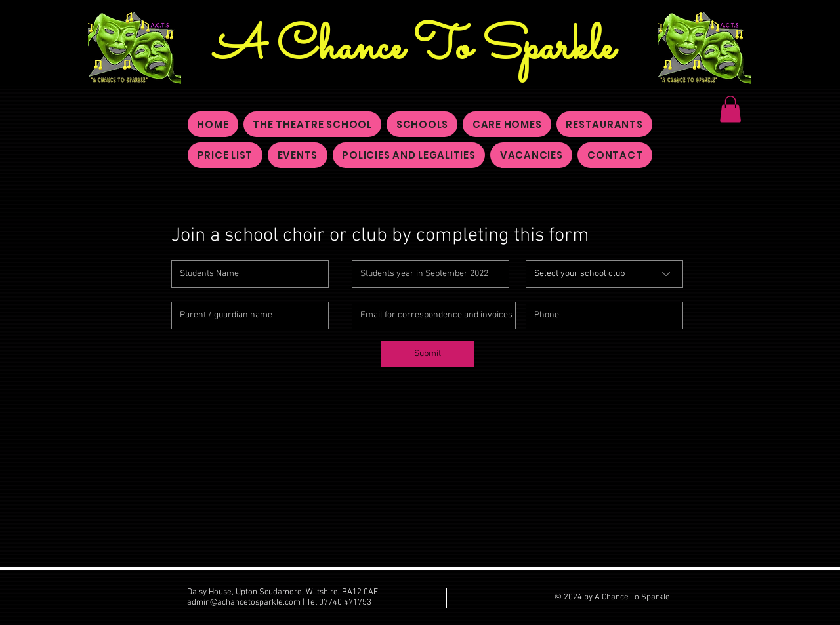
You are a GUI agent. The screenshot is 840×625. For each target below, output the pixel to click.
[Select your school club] (604, 274)
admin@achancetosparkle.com (244, 603)
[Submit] (427, 354)
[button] (730, 109)
